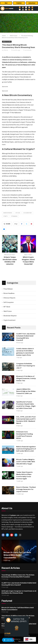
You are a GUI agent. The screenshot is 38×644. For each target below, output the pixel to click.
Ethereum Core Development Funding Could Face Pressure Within (24, 435)
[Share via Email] (4, 229)
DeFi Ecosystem (9, 302)
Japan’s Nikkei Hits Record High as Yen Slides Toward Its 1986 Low (26, 391)
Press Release (8, 289)
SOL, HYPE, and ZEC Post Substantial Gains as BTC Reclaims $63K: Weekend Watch (26, 420)
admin (6, 50)
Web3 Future (14, 36)
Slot (6, 3)
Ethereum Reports (9, 298)
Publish (19, 3)
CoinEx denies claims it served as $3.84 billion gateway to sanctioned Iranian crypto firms (25, 352)
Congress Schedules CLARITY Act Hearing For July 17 (26, 366)
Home (4, 36)
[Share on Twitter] (27, 224)
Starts (5, 216)
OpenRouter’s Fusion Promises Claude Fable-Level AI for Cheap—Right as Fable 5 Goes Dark (26, 405)
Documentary (28, 213)
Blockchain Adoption (10, 316)
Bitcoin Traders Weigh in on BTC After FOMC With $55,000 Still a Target (26, 462)
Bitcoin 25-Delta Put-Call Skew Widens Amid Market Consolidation (17, 555)
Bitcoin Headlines (9, 293)
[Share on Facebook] (22, 224)
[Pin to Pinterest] (31, 224)
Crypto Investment (9, 320)
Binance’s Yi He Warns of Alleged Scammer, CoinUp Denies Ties (26, 378)
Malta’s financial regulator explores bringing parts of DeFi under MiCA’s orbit (26, 449)
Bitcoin (18, 213)
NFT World (7, 307)
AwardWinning (8, 213)
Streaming (14, 216)
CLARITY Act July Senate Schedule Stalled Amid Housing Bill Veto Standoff (26, 337)
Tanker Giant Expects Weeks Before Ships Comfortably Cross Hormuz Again (24, 475)
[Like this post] (17, 224)
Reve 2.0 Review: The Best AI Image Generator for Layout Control (26, 489)
